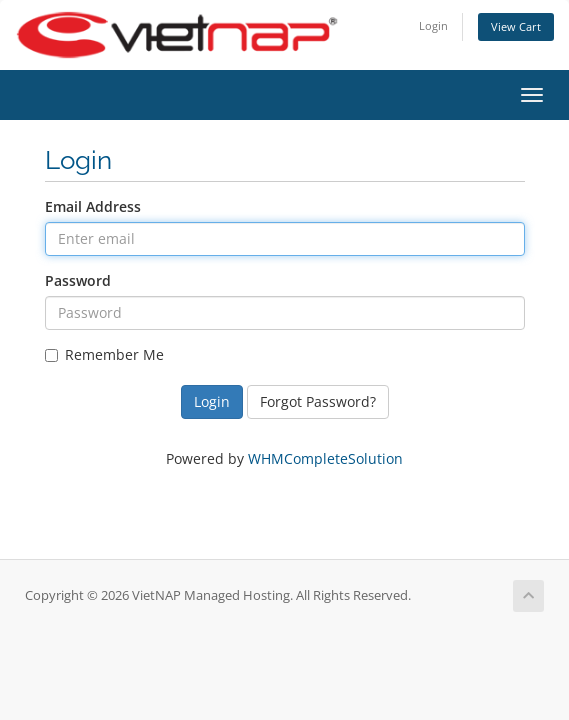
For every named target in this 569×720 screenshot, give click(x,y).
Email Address (93, 206)
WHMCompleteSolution (325, 458)
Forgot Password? (318, 401)
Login (433, 25)
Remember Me (104, 354)
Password (78, 280)
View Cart (516, 26)
